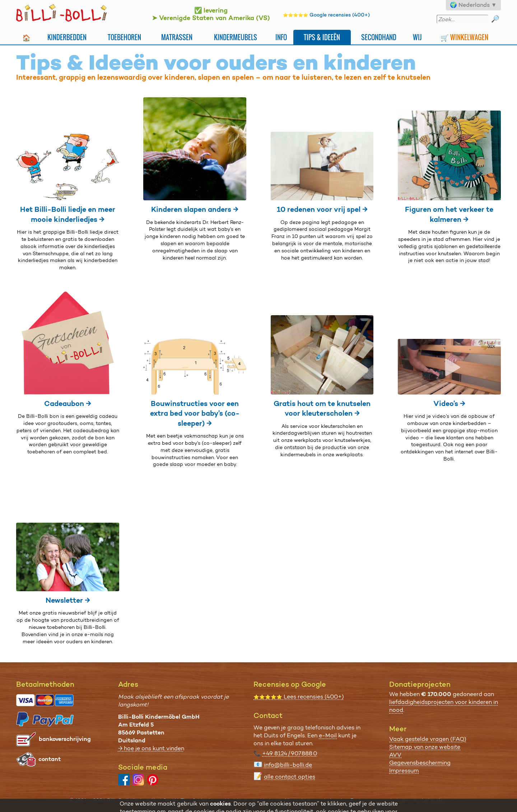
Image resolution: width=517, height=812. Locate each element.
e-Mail (328, 735)
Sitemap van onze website (425, 747)
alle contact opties (290, 777)
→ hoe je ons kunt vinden (151, 748)
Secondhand (379, 37)
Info (281, 37)
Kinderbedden (67, 37)
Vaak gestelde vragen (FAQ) (428, 739)
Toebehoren (124, 37)
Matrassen (177, 37)
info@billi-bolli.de (288, 765)
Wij (417, 37)
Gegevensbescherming (420, 763)
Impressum (404, 771)
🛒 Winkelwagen (464, 37)
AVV (395, 755)
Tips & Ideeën (322, 37)
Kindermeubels (236, 37)
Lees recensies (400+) (299, 697)
